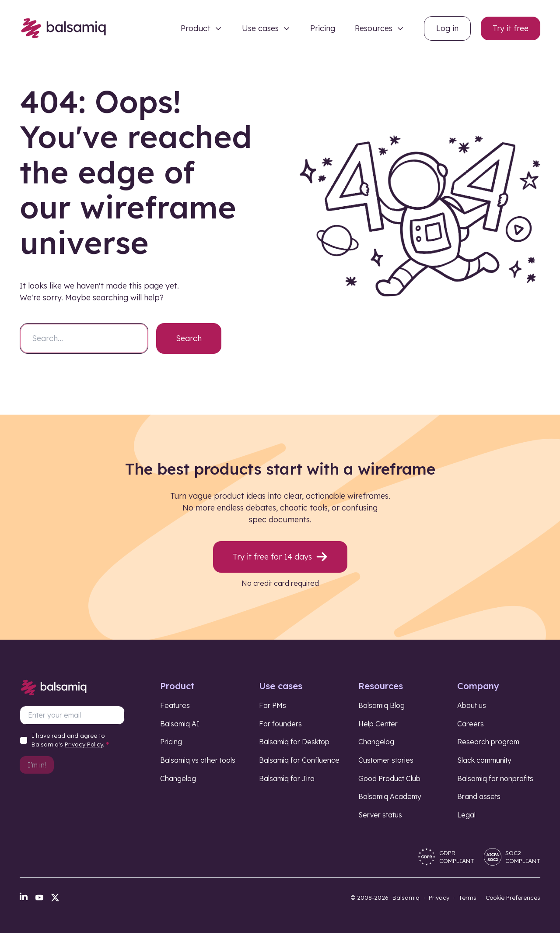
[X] (55, 898)
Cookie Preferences (513, 897)
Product (196, 28)
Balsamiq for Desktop (294, 742)
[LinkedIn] (24, 896)
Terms (467, 897)
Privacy (439, 897)
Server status (380, 815)
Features (175, 705)
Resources (374, 28)
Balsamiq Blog (381, 705)
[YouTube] (39, 898)
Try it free (511, 28)
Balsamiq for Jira (287, 778)
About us (472, 705)
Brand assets (479, 796)
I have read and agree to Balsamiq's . (70, 742)
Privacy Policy (84, 744)
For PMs (273, 705)
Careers (471, 724)
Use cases (260, 28)
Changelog (178, 778)
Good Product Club (389, 778)
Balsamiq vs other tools (198, 760)
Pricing (323, 28)
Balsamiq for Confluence (299, 760)
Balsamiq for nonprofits (495, 778)
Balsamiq (406, 897)
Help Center (378, 724)
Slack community (484, 760)
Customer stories (386, 760)
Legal (466, 815)
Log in (447, 28)
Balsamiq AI (180, 724)
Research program (488, 742)
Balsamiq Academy (390, 796)
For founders (280, 724)
